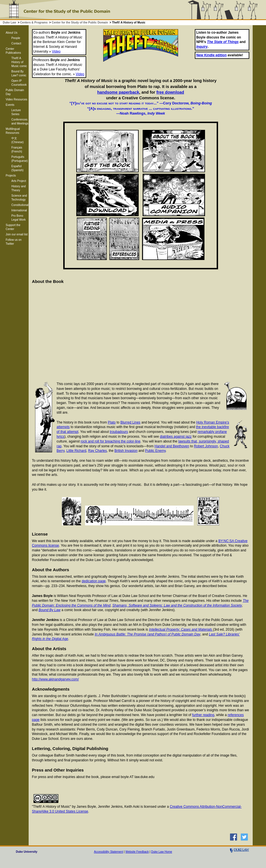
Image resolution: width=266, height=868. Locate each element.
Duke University (27, 852)
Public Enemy (155, 451)
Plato (112, 422)
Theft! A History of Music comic (19, 62)
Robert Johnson (206, 446)
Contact (16, 43)
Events (10, 105)
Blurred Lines (130, 422)
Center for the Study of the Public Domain (80, 22)
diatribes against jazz (176, 437)
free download (170, 92)
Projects (11, 176)
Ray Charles (98, 451)
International (19, 210)
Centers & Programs (34, 22)
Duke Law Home (162, 852)
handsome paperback (118, 92)
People (16, 38)
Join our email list (17, 234)
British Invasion (126, 451)
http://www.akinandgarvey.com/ (55, 679)
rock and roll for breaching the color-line (110, 441)
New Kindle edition (211, 55)
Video (56, 51)
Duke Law (9, 22)
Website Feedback (137, 852)
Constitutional (20, 205)
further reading (203, 715)
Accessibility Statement (108, 852)
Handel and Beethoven (172, 446)
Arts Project (19, 181)
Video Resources (16, 99)
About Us (11, 33)
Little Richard (76, 451)
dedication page (94, 581)
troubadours (119, 432)
